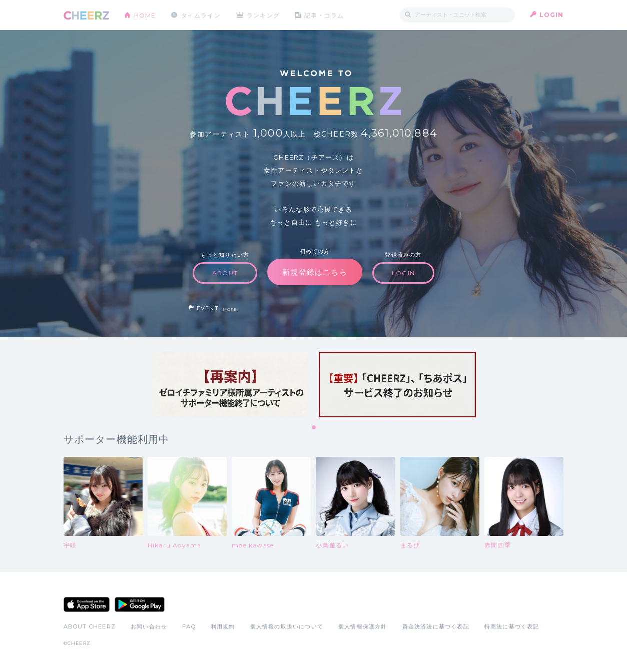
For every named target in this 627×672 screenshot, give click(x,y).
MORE (230, 309)
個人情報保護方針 (363, 626)
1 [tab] (314, 428)
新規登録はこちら (315, 272)
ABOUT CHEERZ (90, 626)
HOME (145, 15)
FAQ (189, 626)
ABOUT (225, 273)
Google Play (140, 604)
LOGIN (552, 15)
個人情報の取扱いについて (287, 626)
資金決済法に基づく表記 (436, 626)
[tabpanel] (230, 385)
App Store (87, 604)
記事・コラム (325, 15)
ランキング (264, 15)
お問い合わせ (149, 626)
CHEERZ (86, 15)
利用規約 (223, 626)
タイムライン (201, 15)
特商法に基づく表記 (512, 626)
